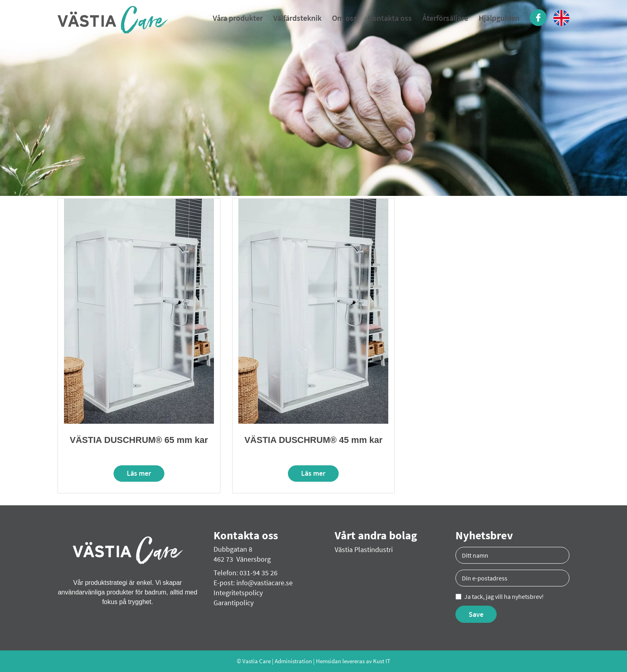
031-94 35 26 (259, 573)
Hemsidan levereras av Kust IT (353, 661)
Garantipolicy (234, 603)
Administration (293, 661)
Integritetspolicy (238, 593)
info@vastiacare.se (265, 583)
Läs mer (139, 473)
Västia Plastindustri (364, 549)
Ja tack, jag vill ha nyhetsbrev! (500, 596)
